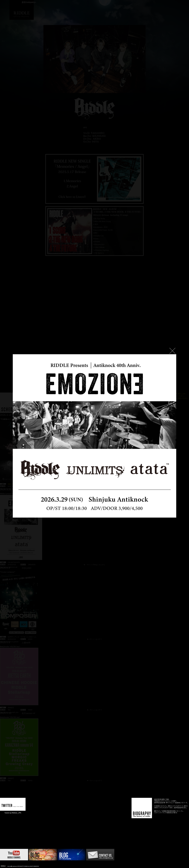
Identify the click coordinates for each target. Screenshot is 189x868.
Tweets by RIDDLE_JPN (13, 813)
